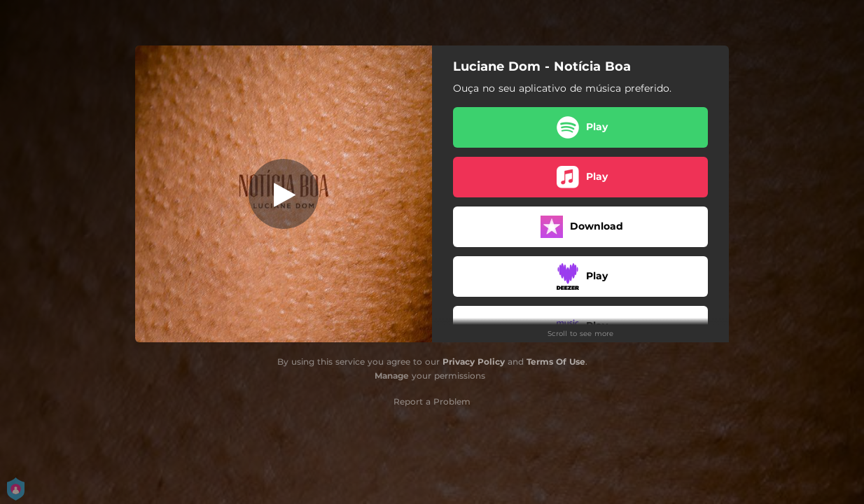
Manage (392, 376)
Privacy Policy (474, 362)
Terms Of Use (556, 362)
